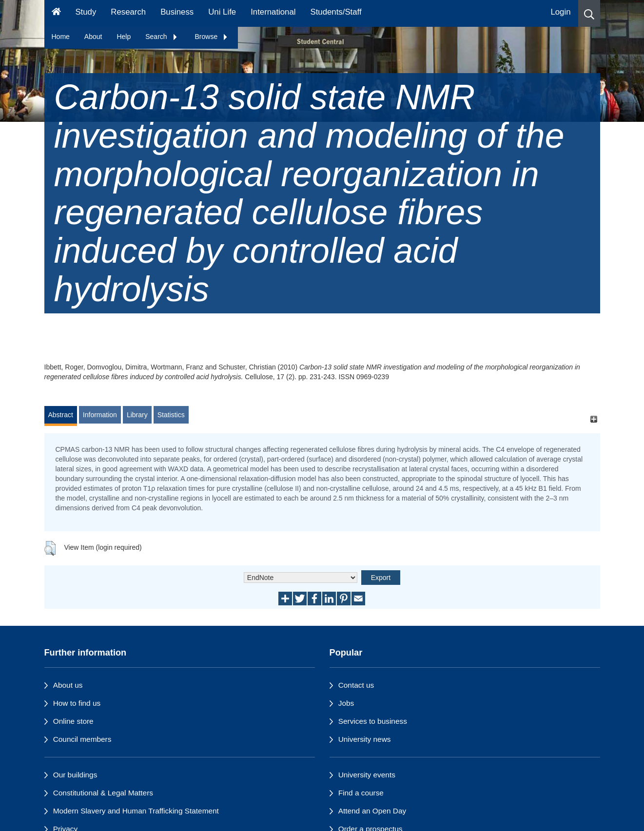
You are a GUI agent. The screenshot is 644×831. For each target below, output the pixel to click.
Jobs (346, 703)
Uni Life (222, 12)
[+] (594, 419)
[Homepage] (56, 13)
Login (560, 12)
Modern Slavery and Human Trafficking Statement (136, 811)
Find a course (361, 793)
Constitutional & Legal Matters (103, 793)
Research (128, 12)
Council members (82, 739)
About (93, 37)
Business (177, 12)
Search (161, 37)
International (273, 12)
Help (124, 37)
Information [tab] (100, 415)
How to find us (77, 703)
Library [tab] (137, 415)
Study (86, 12)
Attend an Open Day (372, 811)
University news (365, 739)
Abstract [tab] (61, 415)
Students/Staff (336, 12)
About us (68, 685)
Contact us (356, 685)
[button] (589, 13)
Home (61, 37)
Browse (212, 37)
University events (367, 775)
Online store (73, 721)
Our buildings (75, 775)
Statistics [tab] (171, 415)
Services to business (373, 721)
